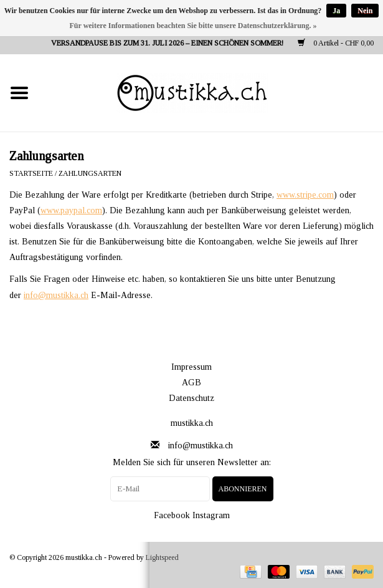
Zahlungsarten (90, 173)
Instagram (211, 515)
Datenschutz (191, 398)
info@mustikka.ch (56, 295)
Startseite (31, 173)
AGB (191, 383)
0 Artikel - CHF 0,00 (336, 43)
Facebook (172, 515)
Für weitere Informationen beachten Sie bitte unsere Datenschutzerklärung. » (193, 26)
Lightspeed (162, 557)
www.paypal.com (71, 210)
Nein (365, 11)
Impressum (191, 367)
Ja (336, 11)
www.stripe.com (305, 195)
